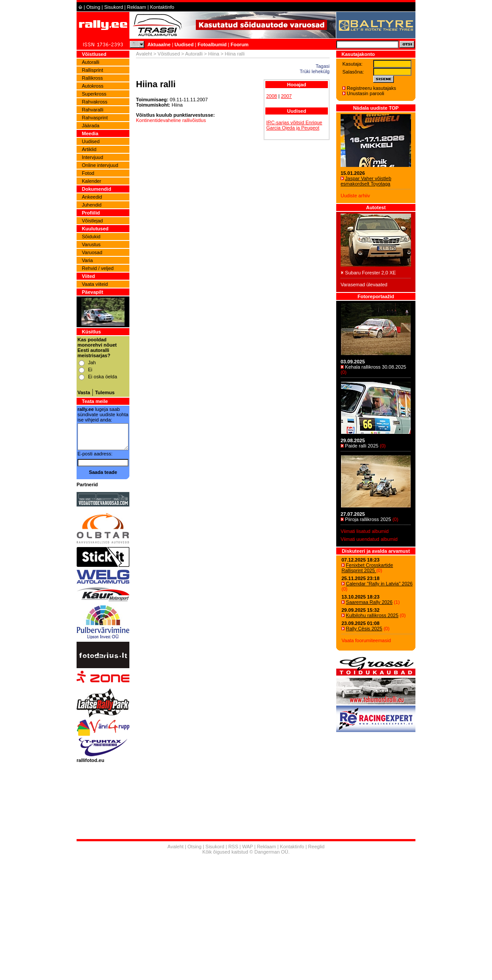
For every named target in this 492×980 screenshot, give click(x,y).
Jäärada (91, 126)
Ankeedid (92, 197)
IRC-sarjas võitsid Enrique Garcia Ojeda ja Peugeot (294, 125)
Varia (87, 260)
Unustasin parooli (365, 93)
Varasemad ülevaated (364, 285)
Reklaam (137, 7)
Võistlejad (92, 221)
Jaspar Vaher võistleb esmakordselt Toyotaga (366, 181)
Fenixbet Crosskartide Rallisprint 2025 (367, 568)
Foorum (240, 44)
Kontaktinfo (162, 7)
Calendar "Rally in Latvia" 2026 (379, 584)
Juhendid (92, 205)
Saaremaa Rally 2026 (369, 602)
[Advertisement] (246, 918)
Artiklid (89, 149)
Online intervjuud (100, 165)
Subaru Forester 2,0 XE (371, 273)
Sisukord (114, 7)
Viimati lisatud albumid (365, 531)
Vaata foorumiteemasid (366, 640)
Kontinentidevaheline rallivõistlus (171, 120)
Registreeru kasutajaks (371, 88)
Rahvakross (95, 102)
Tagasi (323, 66)
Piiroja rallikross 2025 (368, 519)
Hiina (214, 54)
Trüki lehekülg (315, 71)
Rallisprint (92, 70)
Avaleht (144, 54)
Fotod (88, 173)
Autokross (93, 86)
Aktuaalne (159, 44)
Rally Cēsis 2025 (364, 629)
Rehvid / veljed (98, 268)
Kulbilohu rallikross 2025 (372, 615)
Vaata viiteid (95, 284)
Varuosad (92, 252)
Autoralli (91, 62)
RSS (233, 847)
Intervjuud (92, 157)
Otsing (93, 7)
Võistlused (169, 54)
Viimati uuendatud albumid (369, 539)
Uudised (184, 44)
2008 (272, 96)
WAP (247, 847)
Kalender (92, 181)
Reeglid (316, 847)
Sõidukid (91, 237)
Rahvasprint (95, 118)
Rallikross (92, 78)
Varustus (91, 244)
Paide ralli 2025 (362, 446)
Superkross (94, 94)
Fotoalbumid (212, 44)
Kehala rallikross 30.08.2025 (376, 367)
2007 (286, 96)
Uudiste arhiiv (355, 196)
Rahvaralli (93, 110)
